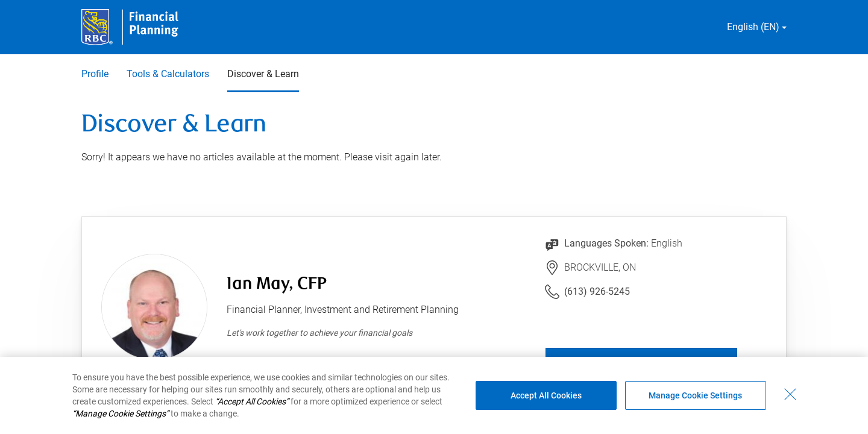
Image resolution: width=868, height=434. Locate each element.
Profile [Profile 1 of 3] (95, 74)
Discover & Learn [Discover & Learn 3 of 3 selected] (263, 74)
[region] (434, 395)
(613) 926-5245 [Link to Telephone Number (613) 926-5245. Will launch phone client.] (597, 291)
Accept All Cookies (546, 395)
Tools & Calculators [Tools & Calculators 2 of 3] (168, 74)
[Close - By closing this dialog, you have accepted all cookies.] (790, 394)
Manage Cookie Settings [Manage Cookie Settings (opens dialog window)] (695, 395)
